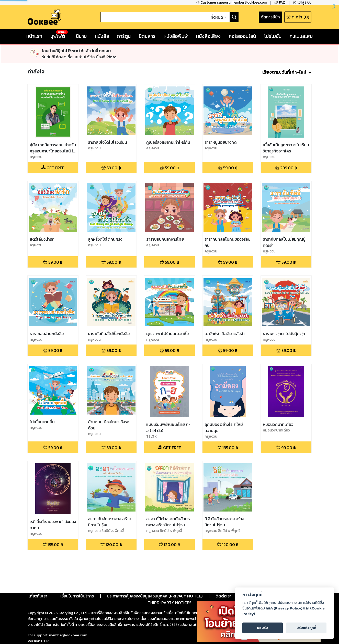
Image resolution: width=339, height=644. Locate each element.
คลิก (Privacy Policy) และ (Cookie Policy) (284, 611)
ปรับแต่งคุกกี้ (306, 628)
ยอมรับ (262, 628)
